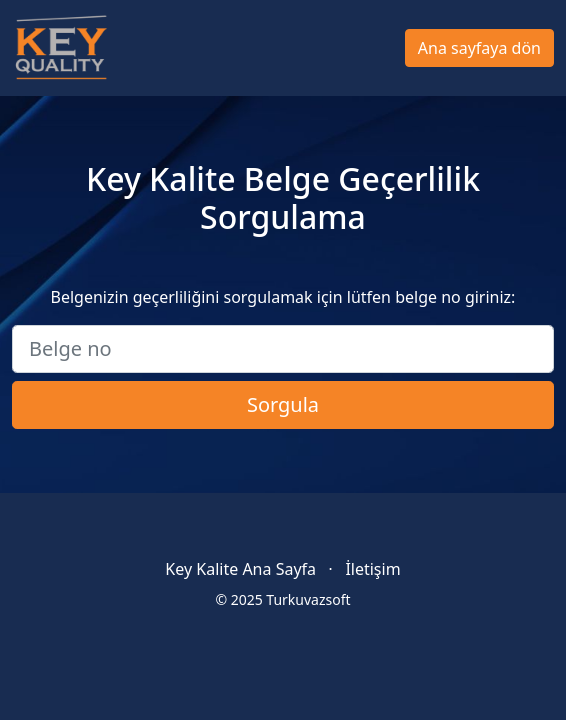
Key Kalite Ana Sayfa (240, 569)
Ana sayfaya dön (479, 48)
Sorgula (283, 404)
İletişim (372, 569)
